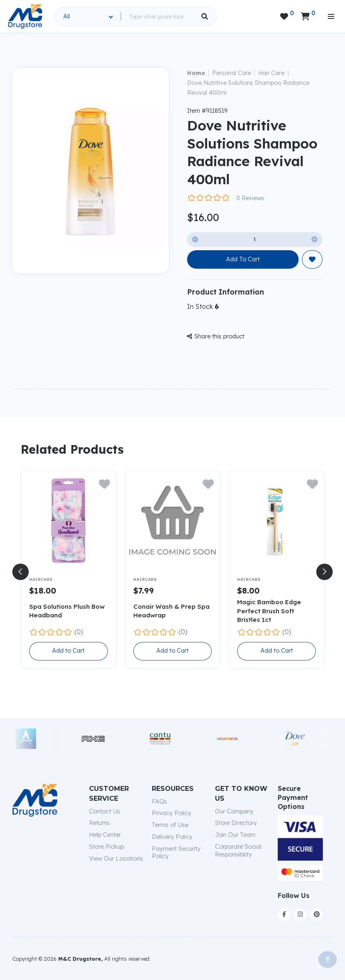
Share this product (216, 336)
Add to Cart (68, 651)
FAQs (159, 802)
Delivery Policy (172, 837)
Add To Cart (243, 259)
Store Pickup (106, 847)
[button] (21, 572)
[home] (25, 16)
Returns (99, 823)
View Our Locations (116, 859)
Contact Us (105, 811)
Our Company (234, 811)
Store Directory (236, 823)
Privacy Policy (171, 813)
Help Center (105, 835)
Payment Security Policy (176, 853)
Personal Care (232, 73)
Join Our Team (235, 835)
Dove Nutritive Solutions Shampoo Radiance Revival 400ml (248, 88)
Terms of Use (170, 825)
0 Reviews (250, 198)
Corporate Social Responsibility (238, 851)
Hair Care (271, 73)
